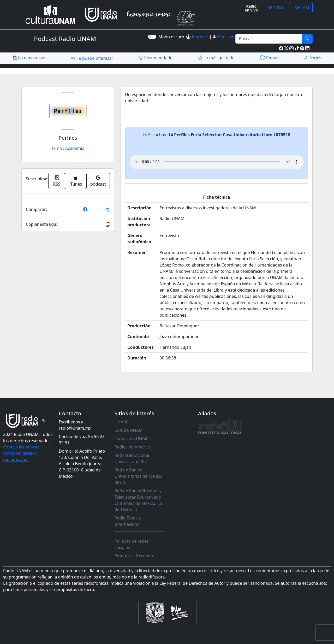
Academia (75, 148)
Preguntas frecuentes (136, 556)
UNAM (121, 422)
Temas (269, 58)
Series (312, 58)
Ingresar (200, 37)
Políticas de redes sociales (132, 544)
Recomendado (156, 58)
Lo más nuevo (29, 58)
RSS (57, 181)
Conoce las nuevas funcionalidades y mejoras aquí (21, 453)
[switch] (152, 37)
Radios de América (133, 447)
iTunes (76, 181)
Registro (226, 37)
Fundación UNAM (132, 439)
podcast (98, 181)
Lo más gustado (216, 58)
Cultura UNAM (129, 430)
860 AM (301, 8)
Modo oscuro (172, 37)
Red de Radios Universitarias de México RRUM (139, 476)
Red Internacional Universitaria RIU (132, 458)
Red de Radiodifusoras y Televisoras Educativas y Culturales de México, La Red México (138, 500)
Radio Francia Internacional (128, 521)
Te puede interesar (92, 58)
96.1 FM (274, 8)
